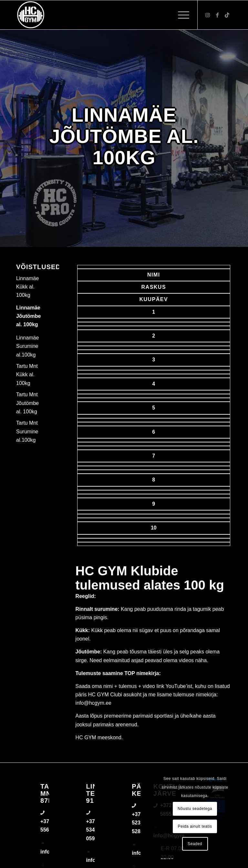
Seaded (195, 844)
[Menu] (180, 15)
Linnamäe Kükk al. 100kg (27, 287)
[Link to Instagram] (208, 15)
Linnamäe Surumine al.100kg (27, 346)
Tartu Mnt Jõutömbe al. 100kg (27, 403)
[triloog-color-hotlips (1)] (31, 15)
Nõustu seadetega (195, 809)
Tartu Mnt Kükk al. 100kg (27, 375)
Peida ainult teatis (195, 826)
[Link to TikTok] (227, 15)
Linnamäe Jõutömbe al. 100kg (28, 316)
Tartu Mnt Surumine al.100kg (27, 431)
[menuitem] (180, 15)
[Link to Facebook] (217, 15)
